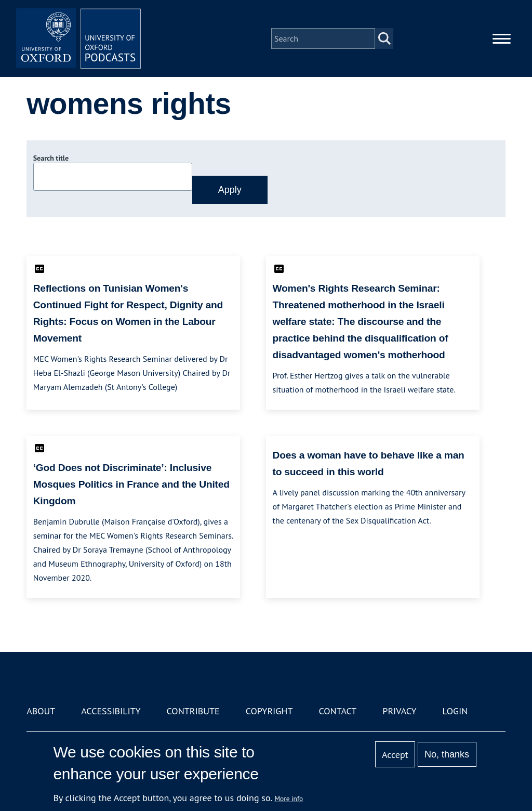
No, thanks (447, 754)
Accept (395, 755)
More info (289, 799)
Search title (51, 158)
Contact (337, 711)
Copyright (269, 711)
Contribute (193, 711)
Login (455, 711)
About (41, 711)
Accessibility (111, 711)
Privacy (399, 711)
